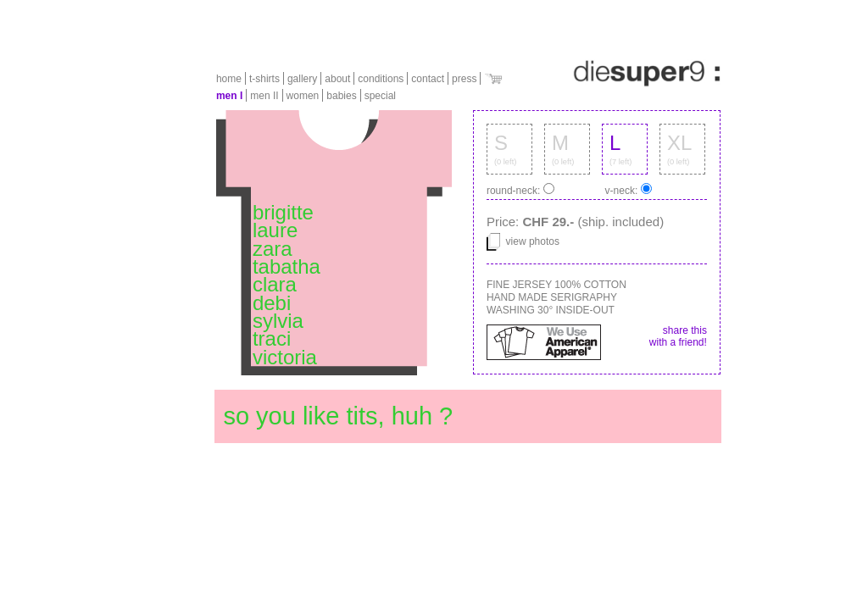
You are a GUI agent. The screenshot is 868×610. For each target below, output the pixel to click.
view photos (523, 241)
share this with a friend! (678, 336)
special (380, 96)
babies (341, 96)
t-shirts (264, 79)
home (229, 79)
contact (428, 79)
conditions (381, 79)
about (337, 79)
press (464, 79)
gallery (302, 79)
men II (264, 96)
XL (679, 143)
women (303, 96)
